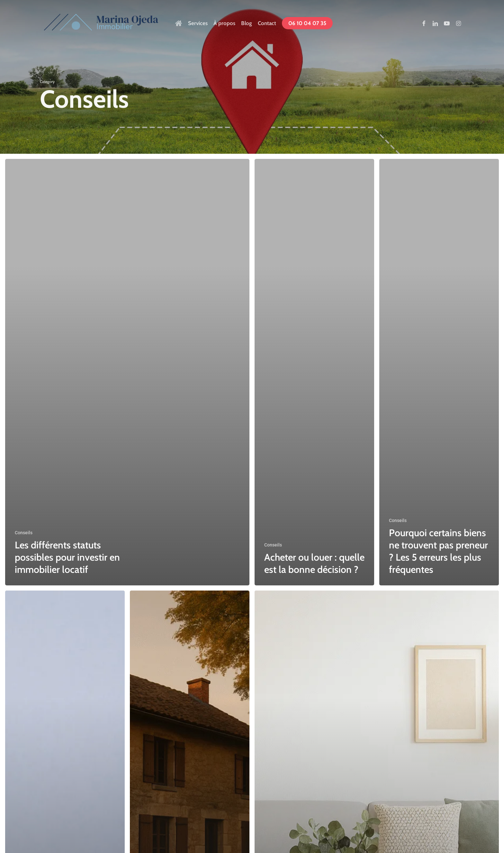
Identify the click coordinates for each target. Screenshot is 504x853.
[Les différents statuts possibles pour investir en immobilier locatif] (127, 372)
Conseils (24, 533)
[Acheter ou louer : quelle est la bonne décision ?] (314, 372)
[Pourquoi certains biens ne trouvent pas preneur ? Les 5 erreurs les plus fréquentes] (439, 372)
